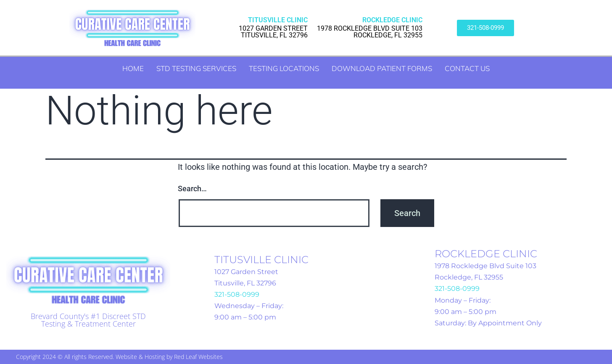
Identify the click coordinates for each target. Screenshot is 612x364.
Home (133, 68)
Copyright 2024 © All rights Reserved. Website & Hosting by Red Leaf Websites (119, 357)
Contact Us (467, 68)
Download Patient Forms (382, 68)
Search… (192, 189)
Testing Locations (284, 68)
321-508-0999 (237, 294)
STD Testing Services (196, 68)
